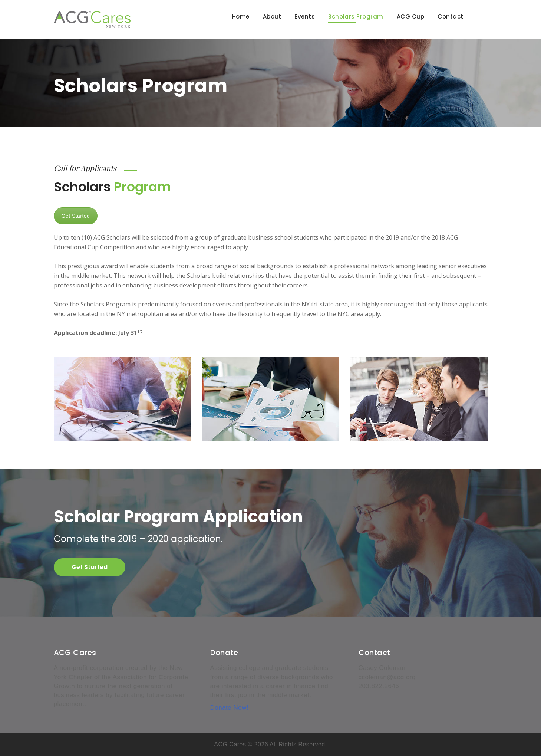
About (272, 17)
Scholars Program (356, 17)
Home (241, 17)
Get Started (76, 216)
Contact (450, 17)
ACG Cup (410, 17)
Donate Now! (230, 708)
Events (305, 17)
